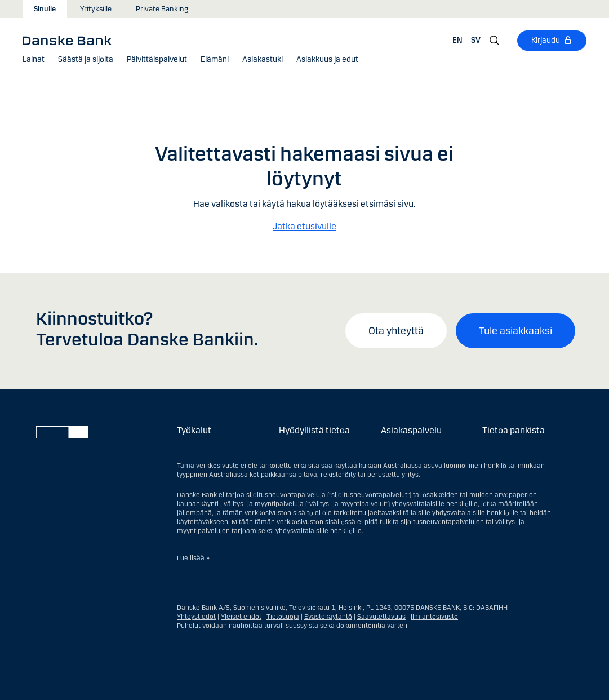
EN (457, 40)
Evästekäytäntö (328, 617)
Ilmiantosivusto (434, 617)
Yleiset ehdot (241, 617)
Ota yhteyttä (396, 331)
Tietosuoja (283, 617)
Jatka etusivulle (304, 226)
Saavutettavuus (381, 617)
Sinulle (45, 9)
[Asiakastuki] (263, 60)
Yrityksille (96, 9)
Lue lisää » (193, 558)
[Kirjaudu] (552, 41)
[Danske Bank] (71, 40)
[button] (34, 60)
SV (476, 40)
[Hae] (495, 41)
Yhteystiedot (196, 617)
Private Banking (162, 9)
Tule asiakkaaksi (515, 331)
